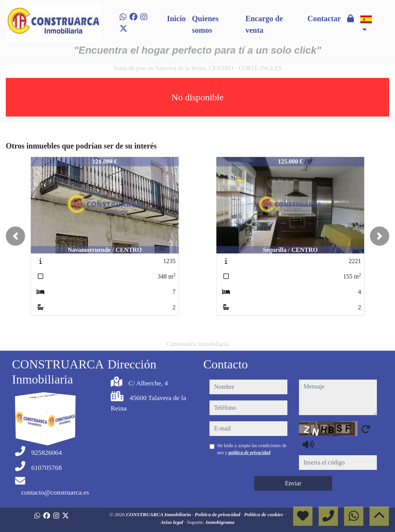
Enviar (293, 483)
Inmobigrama (220, 522)
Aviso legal (172, 522)
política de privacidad (249, 453)
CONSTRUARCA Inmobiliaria (159, 514)
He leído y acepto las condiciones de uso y (252, 449)
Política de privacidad (218, 514)
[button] (15, 236)
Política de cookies (264, 514)
